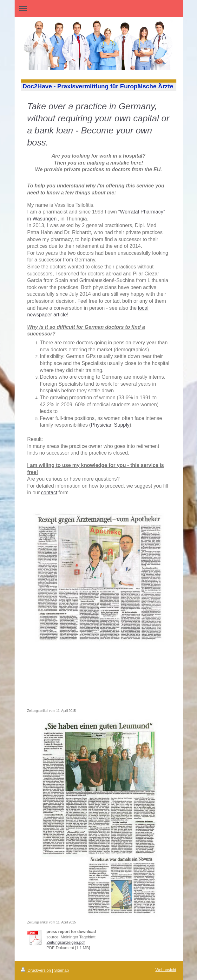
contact (49, 493)
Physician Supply (110, 425)
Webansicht (166, 970)
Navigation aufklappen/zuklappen (99, 8)
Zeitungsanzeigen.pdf (66, 943)
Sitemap (62, 970)
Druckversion (36, 970)
